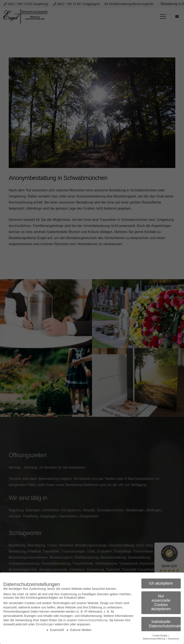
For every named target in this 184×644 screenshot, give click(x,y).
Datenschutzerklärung (92, 620)
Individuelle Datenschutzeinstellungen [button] (165, 624)
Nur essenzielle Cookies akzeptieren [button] (161, 602)
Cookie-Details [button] (160, 636)
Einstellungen (45, 624)
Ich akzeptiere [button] (161, 583)
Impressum (174, 639)
